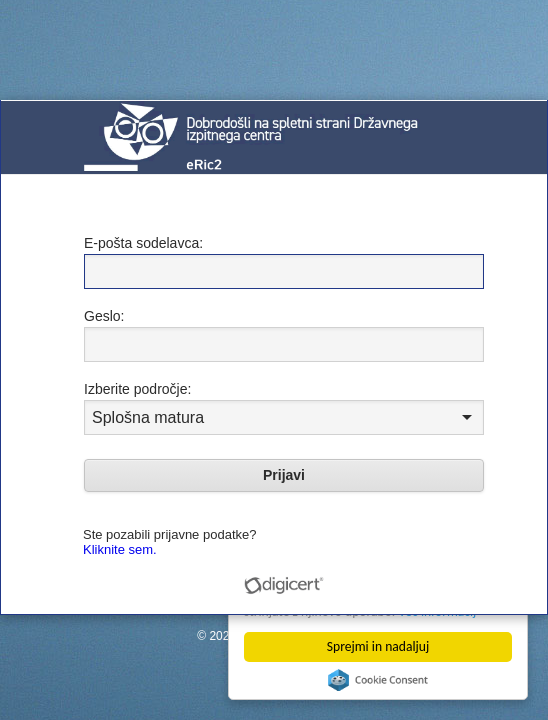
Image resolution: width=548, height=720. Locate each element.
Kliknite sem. (120, 549)
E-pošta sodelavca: (143, 243)
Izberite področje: (137, 389)
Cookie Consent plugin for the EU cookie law (378, 680)
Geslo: (104, 316)
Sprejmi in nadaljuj (378, 646)
